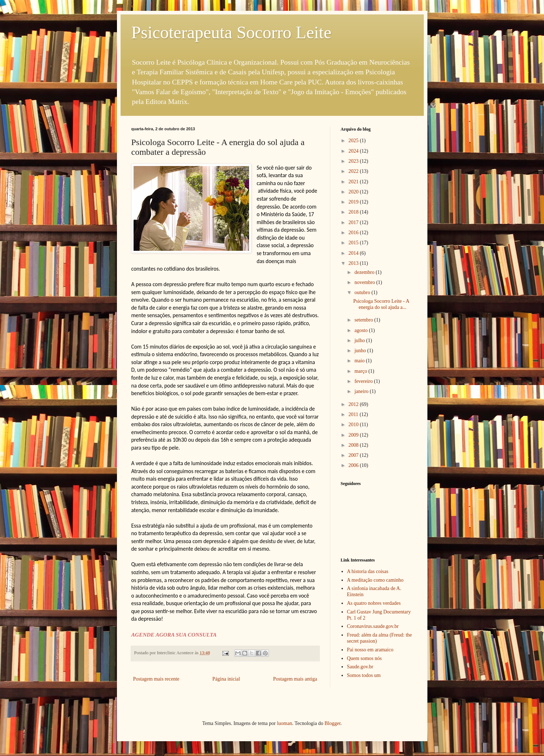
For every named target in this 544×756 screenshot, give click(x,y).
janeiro (362, 391)
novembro (365, 282)
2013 (354, 263)
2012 (354, 404)
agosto (362, 330)
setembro (364, 320)
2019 (354, 202)
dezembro (365, 272)
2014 (354, 253)
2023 (354, 161)
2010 (354, 425)
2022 (354, 171)
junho (361, 351)
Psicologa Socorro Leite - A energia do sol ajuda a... (381, 304)
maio (360, 361)
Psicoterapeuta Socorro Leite (231, 32)
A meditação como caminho (375, 580)
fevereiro (364, 381)
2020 (354, 192)
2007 (354, 455)
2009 (354, 435)
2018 (354, 212)
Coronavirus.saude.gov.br (373, 626)
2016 (354, 233)
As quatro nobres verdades (374, 603)
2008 (354, 445)
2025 (354, 141)
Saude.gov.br (360, 667)
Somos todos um (364, 675)
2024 (354, 151)
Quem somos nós (364, 658)
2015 (354, 243)
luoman (284, 723)
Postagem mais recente (156, 679)
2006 (354, 465)
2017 (354, 222)
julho (360, 340)
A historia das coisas (368, 571)
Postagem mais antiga (295, 679)
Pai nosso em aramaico (370, 650)
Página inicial (226, 679)
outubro (363, 292)
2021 (354, 182)
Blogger (332, 723)
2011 (354, 414)
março (361, 371)
